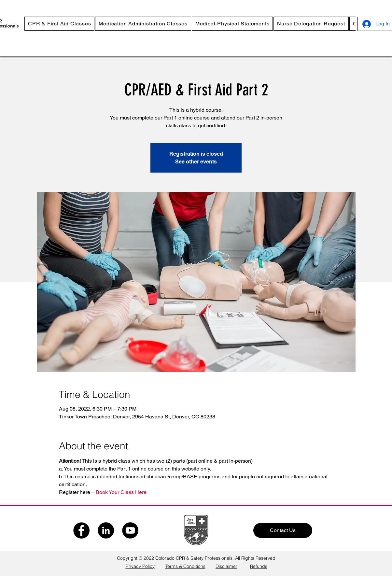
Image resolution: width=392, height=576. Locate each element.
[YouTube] (130, 530)
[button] (59, 24)
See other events (196, 162)
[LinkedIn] (106, 530)
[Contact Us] (283, 530)
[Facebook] (81, 530)
